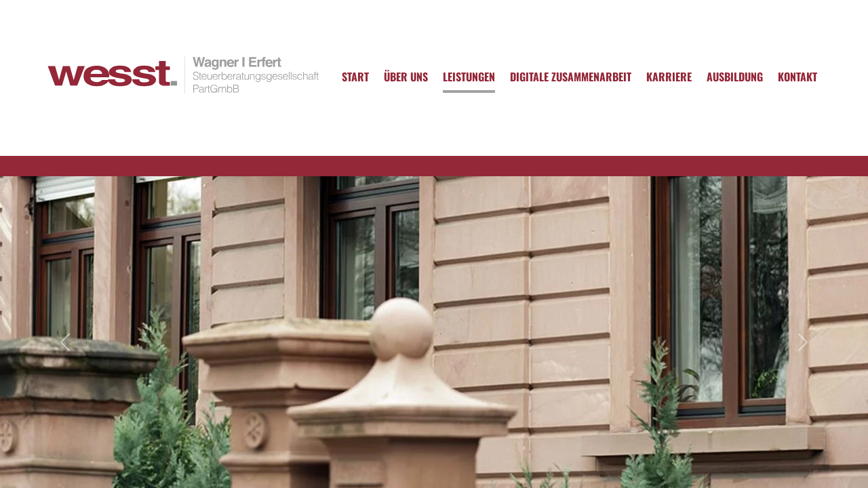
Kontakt (797, 77)
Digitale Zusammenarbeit (571, 77)
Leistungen (469, 77)
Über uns (406, 77)
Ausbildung (735, 77)
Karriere (669, 77)
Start (355, 77)
